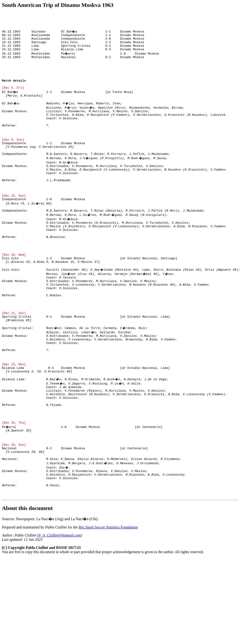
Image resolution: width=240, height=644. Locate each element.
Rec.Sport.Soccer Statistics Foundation (108, 598)
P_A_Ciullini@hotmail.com (60, 606)
